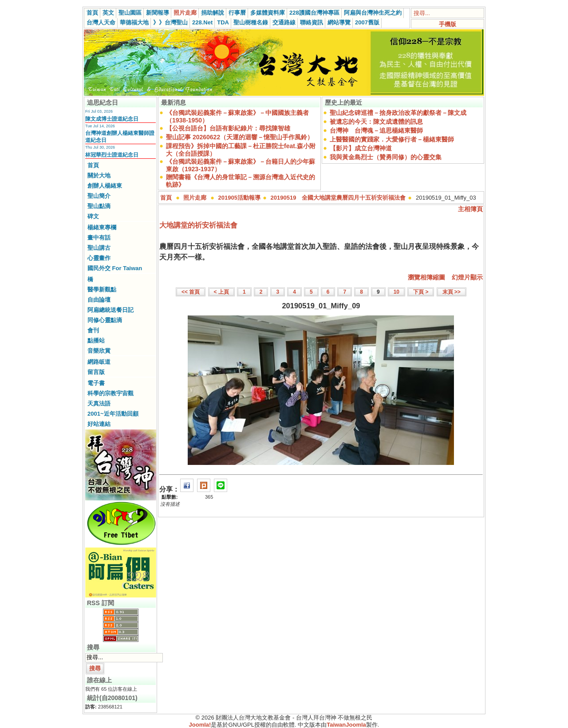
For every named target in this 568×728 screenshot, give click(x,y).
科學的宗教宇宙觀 (110, 393)
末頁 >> (452, 292)
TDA (223, 22)
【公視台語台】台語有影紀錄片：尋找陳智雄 (228, 128)
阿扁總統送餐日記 (110, 310)
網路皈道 (99, 362)
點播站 (96, 340)
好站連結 (99, 424)
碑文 (93, 216)
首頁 (92, 13)
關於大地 (99, 175)
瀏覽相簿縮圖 (426, 277)
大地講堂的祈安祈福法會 (198, 225)
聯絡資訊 (312, 22)
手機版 (448, 24)
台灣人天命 (101, 22)
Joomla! (200, 725)
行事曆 (237, 13)
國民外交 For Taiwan (115, 268)
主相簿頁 (470, 209)
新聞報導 (158, 13)
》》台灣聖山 (170, 22)
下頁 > (421, 292)
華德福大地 (134, 22)
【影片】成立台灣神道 (361, 148)
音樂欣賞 (99, 351)
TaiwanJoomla (346, 725)
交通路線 (284, 22)
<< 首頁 (191, 292)
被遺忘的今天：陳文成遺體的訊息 (376, 122)
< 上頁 (221, 292)
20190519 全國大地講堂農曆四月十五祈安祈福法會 (338, 198)
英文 (108, 13)
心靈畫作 (99, 258)
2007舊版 (367, 22)
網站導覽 (339, 22)
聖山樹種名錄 (251, 22)
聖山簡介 (99, 196)
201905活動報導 (239, 198)
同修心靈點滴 (105, 320)
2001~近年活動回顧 (113, 414)
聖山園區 (130, 13)
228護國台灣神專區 (314, 13)
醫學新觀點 (102, 289)
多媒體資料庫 (268, 13)
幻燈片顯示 (467, 277)
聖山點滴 (99, 206)
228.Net (202, 22)
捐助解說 (213, 13)
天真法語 (99, 403)
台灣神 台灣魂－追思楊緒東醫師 (376, 130)
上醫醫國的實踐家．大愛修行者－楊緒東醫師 (392, 139)
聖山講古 (99, 248)
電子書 (96, 383)
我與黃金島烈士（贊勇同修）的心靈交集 (386, 157)
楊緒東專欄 (102, 227)
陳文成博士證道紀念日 (112, 119)
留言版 (96, 372)
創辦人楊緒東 (105, 186)
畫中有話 (99, 238)
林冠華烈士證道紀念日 (112, 155)
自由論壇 (99, 300)
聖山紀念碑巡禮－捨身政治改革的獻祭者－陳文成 (398, 113)
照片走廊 (185, 13)
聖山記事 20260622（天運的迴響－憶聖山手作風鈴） (240, 137)
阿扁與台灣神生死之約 (373, 13)
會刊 (93, 330)
